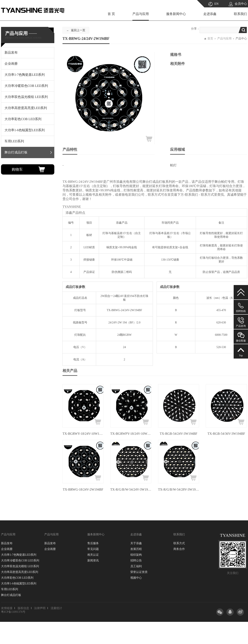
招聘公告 (136, 561)
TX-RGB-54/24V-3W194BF (178, 434)
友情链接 (7, 608)
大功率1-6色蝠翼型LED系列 (19, 584)
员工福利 (136, 566)
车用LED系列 (10, 589)
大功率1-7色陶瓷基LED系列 (19, 555)
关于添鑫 (136, 543)
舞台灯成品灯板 (11, 595)
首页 (210, 39)
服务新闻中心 (176, 14)
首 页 (111, 14)
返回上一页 (78, 30)
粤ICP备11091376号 (13, 612)
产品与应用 (141, 14)
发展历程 (136, 549)
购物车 (17, 169)
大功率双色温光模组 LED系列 (20, 566)
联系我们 (240, 14)
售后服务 (93, 543)
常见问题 (93, 549)
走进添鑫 (210, 14)
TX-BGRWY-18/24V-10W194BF (83, 434)
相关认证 (93, 555)
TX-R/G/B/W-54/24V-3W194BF (131, 489)
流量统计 (56, 608)
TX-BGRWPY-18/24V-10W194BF (131, 434)
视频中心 (136, 578)
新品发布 (7, 543)
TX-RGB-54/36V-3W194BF (226, 434)
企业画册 (7, 549)
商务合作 (179, 549)
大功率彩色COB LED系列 (17, 578)
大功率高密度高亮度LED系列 (20, 572)
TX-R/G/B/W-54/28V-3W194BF (179, 489)
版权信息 (23, 608)
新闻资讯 (93, 561)
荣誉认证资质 (139, 572)
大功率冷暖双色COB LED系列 (20, 561)
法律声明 (40, 608)
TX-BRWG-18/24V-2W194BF (83, 489)
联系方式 (179, 543)
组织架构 (136, 555)
